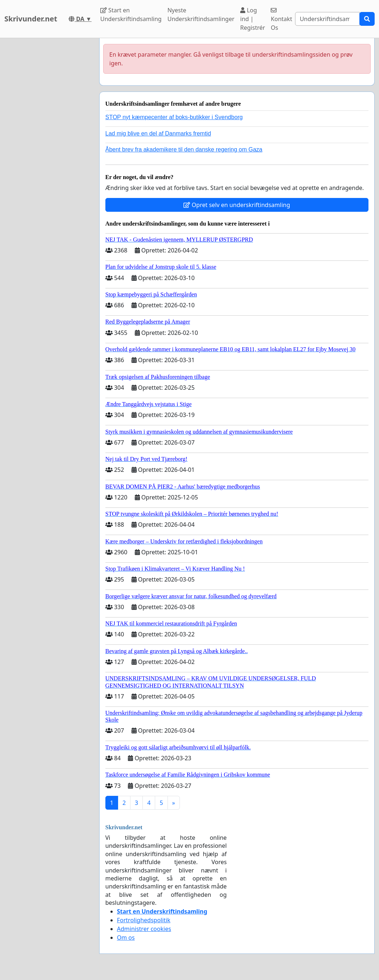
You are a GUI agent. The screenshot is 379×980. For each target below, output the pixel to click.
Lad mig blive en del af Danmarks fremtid (158, 133)
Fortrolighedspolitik (144, 920)
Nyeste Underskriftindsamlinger (201, 15)
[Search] (327, 19)
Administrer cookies (144, 929)
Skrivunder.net (31, 19)
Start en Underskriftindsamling (131, 15)
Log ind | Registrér (253, 19)
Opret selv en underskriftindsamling (237, 205)
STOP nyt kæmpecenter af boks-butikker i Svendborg (174, 117)
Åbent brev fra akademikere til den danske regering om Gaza (184, 149)
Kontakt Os (281, 19)
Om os (126, 938)
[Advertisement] (47, 147)
